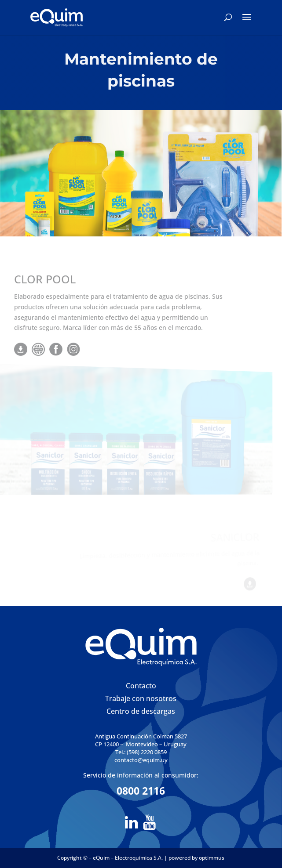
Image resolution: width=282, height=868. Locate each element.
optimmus (212, 858)
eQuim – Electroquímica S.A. (128, 858)
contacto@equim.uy (141, 760)
